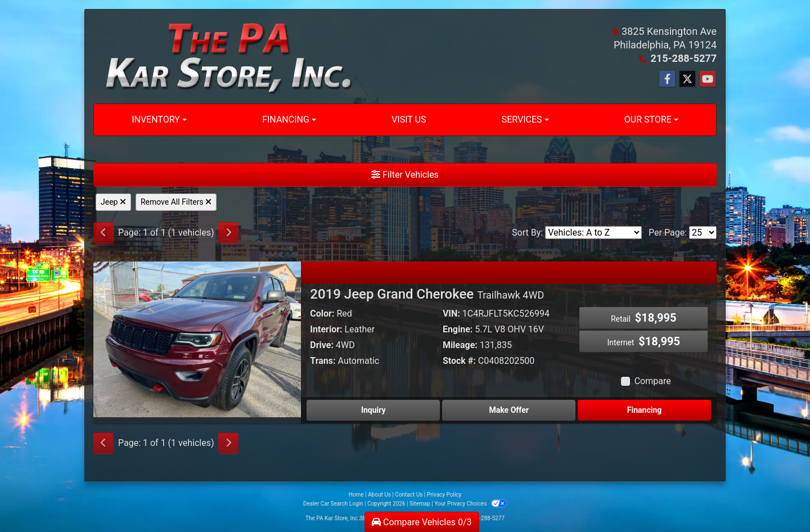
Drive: (322, 345)
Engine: (458, 329)
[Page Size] (703, 233)
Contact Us (409, 495)
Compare (653, 381)
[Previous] (103, 233)
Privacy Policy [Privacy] (444, 495)
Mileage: (460, 345)
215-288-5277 (684, 58)
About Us (379, 495)
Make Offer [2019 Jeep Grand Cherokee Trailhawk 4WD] (509, 410)
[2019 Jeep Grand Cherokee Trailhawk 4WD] (197, 339)
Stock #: (459, 361)
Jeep (113, 202)
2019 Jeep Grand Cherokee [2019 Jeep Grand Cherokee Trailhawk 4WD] (427, 294)
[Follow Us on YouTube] (708, 79)
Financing (644, 410)
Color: (322, 314)
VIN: (451, 314)
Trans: (323, 361)
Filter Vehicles (405, 175)
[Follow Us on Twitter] (687, 79)
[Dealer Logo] (223, 57)
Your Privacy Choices (471, 504)
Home (356, 495)
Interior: (326, 329)
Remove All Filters (176, 202)
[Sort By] (593, 233)
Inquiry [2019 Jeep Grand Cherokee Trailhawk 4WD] (373, 410)
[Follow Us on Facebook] (667, 79)
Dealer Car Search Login (333, 504)
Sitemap (420, 504)
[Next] (228, 233)
